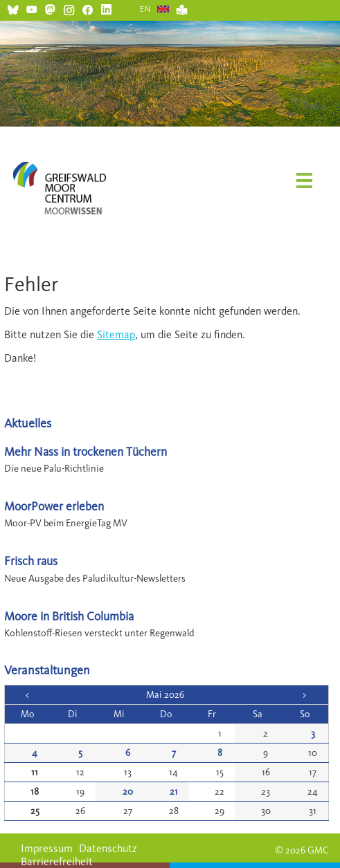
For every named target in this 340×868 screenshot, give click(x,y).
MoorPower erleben (54, 506)
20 (128, 792)
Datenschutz (108, 848)
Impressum (47, 848)
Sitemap (116, 334)
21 (174, 792)
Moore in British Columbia (69, 616)
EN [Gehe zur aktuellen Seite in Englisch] (146, 9)
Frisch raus (31, 561)
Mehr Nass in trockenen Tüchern (86, 451)
